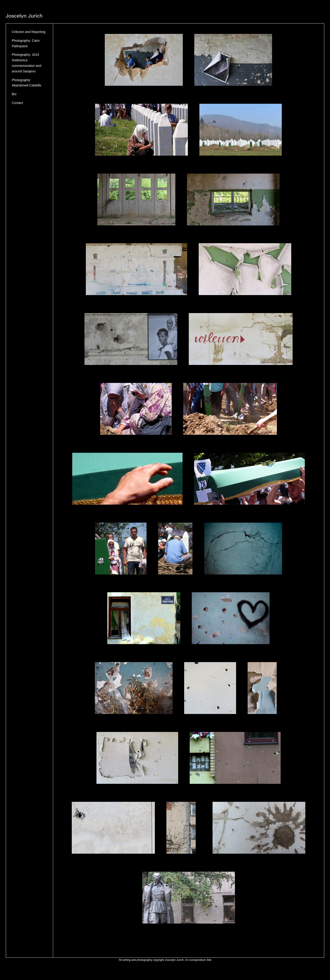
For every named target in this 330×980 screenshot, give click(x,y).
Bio (14, 94)
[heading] (24, 17)
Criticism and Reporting (29, 32)
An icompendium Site (198, 960)
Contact (17, 103)
